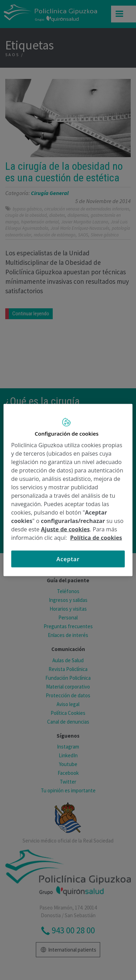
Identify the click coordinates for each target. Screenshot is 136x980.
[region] (68, 490)
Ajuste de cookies (65, 529)
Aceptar (68, 559)
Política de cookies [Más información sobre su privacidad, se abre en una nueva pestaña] (96, 537)
